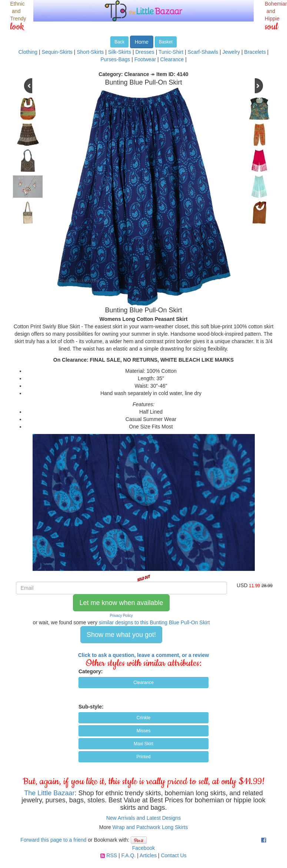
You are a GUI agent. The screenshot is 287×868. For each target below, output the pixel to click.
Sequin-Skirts (57, 52)
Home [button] (142, 42)
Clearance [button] (143, 683)
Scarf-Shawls (203, 52)
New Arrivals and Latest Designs (144, 818)
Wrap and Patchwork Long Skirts (150, 827)
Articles (148, 855)
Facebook (143, 848)
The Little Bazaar (49, 793)
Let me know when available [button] (121, 603)
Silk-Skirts (120, 52)
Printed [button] (143, 757)
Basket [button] (166, 42)
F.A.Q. (128, 855)
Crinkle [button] (143, 718)
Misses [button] (143, 731)
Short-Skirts (90, 52)
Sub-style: (91, 707)
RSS (112, 855)
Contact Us (173, 855)
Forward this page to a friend (53, 840)
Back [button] (119, 42)
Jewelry (231, 52)
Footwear (145, 59)
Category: (91, 671)
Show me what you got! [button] (121, 635)
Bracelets (255, 52)
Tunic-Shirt (171, 52)
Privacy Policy (121, 616)
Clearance (172, 59)
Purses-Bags (115, 59)
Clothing (28, 52)
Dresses (145, 52)
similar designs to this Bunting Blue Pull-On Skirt (154, 622)
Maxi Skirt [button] (143, 744)
